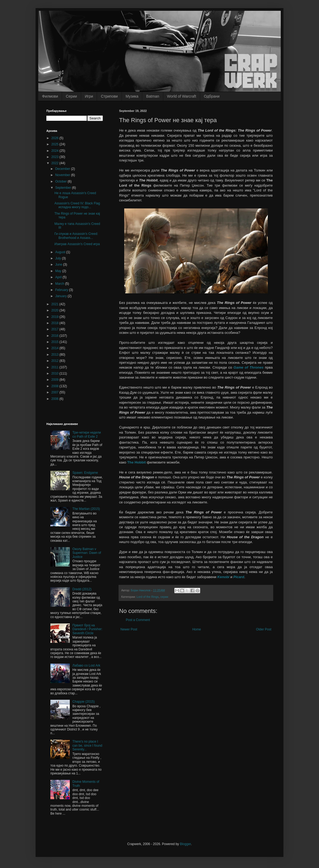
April (59, 277)
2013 (56, 355)
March (60, 284)
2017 (56, 329)
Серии (71, 96)
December (63, 169)
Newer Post (129, 629)
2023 (56, 157)
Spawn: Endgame (85, 473)
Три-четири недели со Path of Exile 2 (87, 434)
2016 (56, 336)
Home (197, 629)
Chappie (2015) (84, 702)
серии (164, 597)
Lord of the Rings (148, 597)
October (61, 181)
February (62, 290)
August (61, 252)
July (59, 258)
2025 (56, 144)
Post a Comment (138, 620)
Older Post (264, 629)
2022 (56, 163)
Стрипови (109, 96)
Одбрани (212, 96)
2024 (56, 151)
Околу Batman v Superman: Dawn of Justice (87, 553)
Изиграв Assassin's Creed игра (77, 244)
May (59, 271)
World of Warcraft (182, 96)
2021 (56, 304)
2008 (56, 386)
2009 (56, 380)
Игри (89, 96)
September (64, 188)
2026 (56, 138)
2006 (56, 399)
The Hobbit (136, 462)
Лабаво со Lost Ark (86, 665)
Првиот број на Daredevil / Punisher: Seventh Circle (87, 629)
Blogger (185, 844)
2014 (56, 348)
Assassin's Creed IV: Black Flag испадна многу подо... (77, 205)
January (61, 296)
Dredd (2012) (82, 589)
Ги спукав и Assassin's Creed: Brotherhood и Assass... (76, 236)
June (59, 265)
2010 (56, 373)
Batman (152, 96)
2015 (56, 342)
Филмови (50, 96)
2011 (56, 367)
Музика (132, 96)
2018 (56, 323)
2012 (56, 361)
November (63, 175)
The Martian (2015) (86, 509)
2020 (56, 310)
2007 (56, 392)
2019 (56, 317)
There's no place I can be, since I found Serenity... (87, 745)
